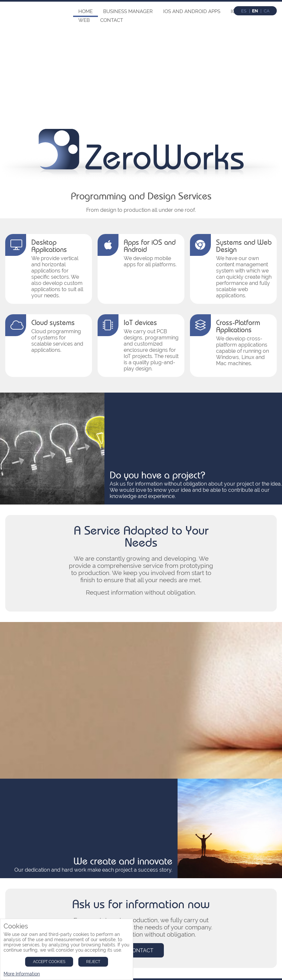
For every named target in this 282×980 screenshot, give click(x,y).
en (255, 11)
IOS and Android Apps (192, 11)
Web (84, 20)
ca (267, 11)
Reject (93, 962)
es (244, 11)
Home (86, 11)
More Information (22, 974)
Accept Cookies (49, 962)
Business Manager (128, 11)
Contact (112, 20)
